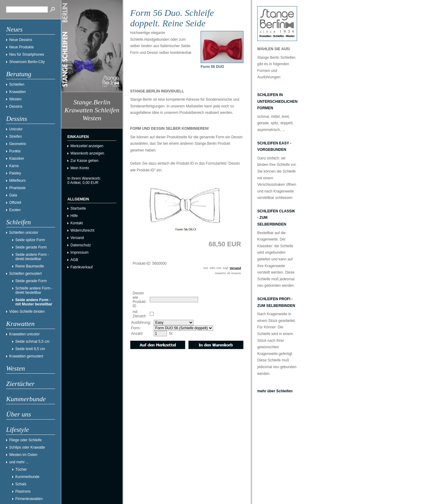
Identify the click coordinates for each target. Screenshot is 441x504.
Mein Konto (80, 168)
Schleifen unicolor (24, 233)
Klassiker (17, 159)
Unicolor (16, 129)
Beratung (19, 74)
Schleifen (17, 84)
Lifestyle (18, 429)
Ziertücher (20, 384)
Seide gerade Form (31, 247)
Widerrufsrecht (82, 230)
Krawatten (17, 92)
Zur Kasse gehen (84, 161)
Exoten (15, 210)
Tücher (21, 469)
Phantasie (17, 188)
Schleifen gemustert (25, 274)
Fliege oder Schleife (25, 440)
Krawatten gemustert (26, 356)
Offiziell (15, 203)
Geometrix (18, 144)
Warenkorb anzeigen (87, 153)
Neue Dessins (21, 40)
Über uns (19, 414)
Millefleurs (17, 181)
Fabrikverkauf (82, 267)
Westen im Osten (23, 455)
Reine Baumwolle (30, 266)
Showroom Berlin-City (27, 62)
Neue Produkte (21, 47)
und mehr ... (19, 462)
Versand (77, 238)
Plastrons (23, 491)
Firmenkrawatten (29, 499)
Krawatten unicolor (24, 334)
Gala (13, 195)
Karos (14, 166)
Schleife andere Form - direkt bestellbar (34, 290)
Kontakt (77, 223)
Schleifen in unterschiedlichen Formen (277, 101)
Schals (21, 484)
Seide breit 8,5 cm (30, 349)
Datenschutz (81, 245)
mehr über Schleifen (275, 391)
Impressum (79, 252)
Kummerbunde (26, 399)
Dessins (16, 106)
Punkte (15, 151)
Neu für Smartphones (27, 54)
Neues (14, 29)
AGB (74, 260)
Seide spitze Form (30, 240)
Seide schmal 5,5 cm (32, 342)
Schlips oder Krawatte (27, 447)
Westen (15, 99)
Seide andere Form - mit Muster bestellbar (34, 302)
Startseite (78, 208)
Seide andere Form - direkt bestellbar (32, 257)
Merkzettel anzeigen (87, 146)
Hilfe (74, 216)
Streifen (15, 136)
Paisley (15, 173)
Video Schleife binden (27, 312)
